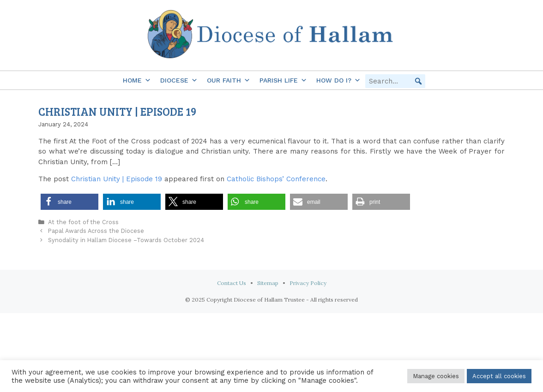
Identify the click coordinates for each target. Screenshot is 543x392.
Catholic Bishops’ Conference (276, 179)
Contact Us (232, 283)
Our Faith (229, 80)
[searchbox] (395, 81)
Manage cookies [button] (436, 376)
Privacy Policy (308, 283)
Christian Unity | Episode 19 (117, 179)
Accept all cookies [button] (499, 376)
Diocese (179, 80)
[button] (418, 81)
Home (137, 80)
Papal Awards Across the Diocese (96, 231)
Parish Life (283, 80)
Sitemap (268, 283)
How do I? (338, 80)
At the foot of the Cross (83, 222)
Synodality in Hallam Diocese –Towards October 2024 (126, 240)
